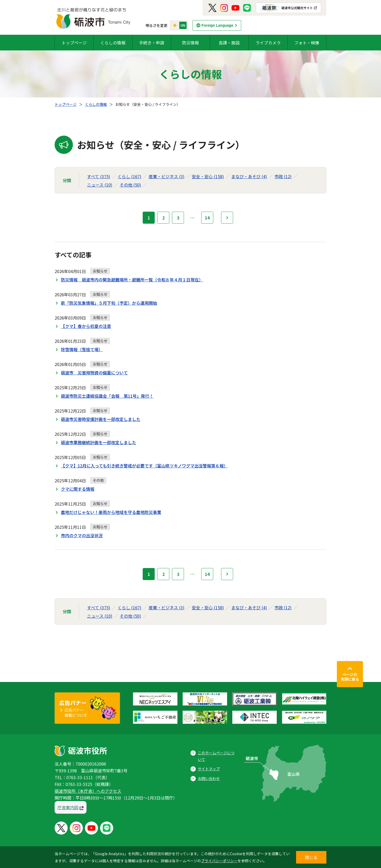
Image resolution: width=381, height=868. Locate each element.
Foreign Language (217, 25)
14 (207, 218)
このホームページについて (216, 756)
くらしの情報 (113, 43)
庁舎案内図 (68, 807)
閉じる (311, 857)
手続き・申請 (152, 43)
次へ (227, 218)
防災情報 (190, 43)
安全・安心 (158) (208, 176)
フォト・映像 (307, 43)
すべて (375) (99, 176)
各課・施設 (229, 43)
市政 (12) (283, 176)
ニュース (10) (100, 185)
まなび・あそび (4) (249, 176)
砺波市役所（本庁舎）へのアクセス (88, 791)
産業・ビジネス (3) (167, 176)
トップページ (74, 43)
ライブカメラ (268, 43)
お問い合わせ (209, 778)
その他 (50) (130, 185)
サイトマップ (209, 769)
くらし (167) (129, 176)
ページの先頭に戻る (350, 677)
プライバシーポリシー (219, 861)
